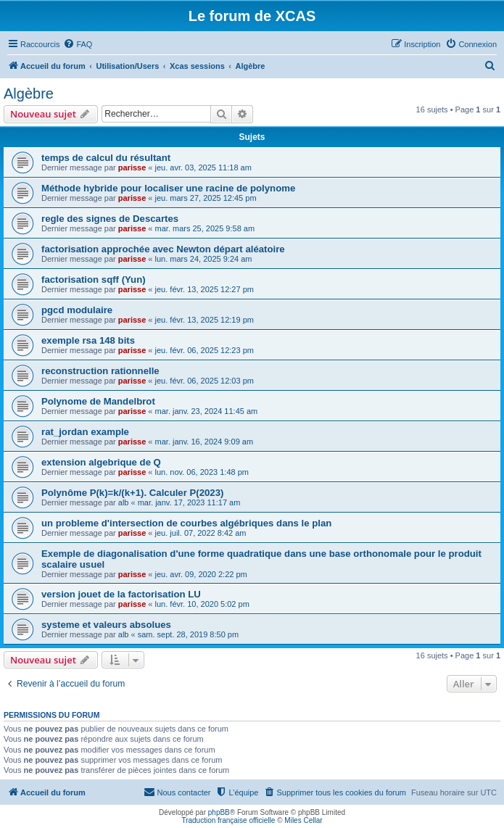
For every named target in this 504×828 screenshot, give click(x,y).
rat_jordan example (85, 432)
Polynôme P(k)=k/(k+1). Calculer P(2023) (132, 493)
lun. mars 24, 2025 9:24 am (204, 259)
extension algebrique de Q (101, 462)
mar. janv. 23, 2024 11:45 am (207, 411)
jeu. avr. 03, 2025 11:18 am (203, 167)
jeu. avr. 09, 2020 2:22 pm (201, 574)
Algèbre (29, 94)
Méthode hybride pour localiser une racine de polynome (168, 188)
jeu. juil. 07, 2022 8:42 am (201, 533)
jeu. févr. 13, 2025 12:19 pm (205, 320)
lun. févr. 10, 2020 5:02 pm (202, 604)
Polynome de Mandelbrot (98, 401)
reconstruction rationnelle (100, 371)
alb (124, 502)
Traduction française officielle (228, 820)
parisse (132, 167)
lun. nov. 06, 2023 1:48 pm (202, 472)
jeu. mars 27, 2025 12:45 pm (206, 198)
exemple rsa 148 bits (88, 340)
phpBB (219, 812)
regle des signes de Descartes (110, 219)
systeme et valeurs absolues (106, 625)
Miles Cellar (303, 820)
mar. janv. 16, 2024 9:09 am (205, 442)
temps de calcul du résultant (106, 158)
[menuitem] (78, 44)
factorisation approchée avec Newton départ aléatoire (163, 249)
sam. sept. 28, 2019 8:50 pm (188, 634)
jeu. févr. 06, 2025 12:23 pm (205, 350)
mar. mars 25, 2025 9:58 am (205, 228)
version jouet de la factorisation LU (121, 594)
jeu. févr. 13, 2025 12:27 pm (205, 289)
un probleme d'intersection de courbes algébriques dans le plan (186, 523)
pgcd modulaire (77, 310)
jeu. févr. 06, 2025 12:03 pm (205, 381)
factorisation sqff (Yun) (94, 280)
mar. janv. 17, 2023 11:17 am (189, 502)
